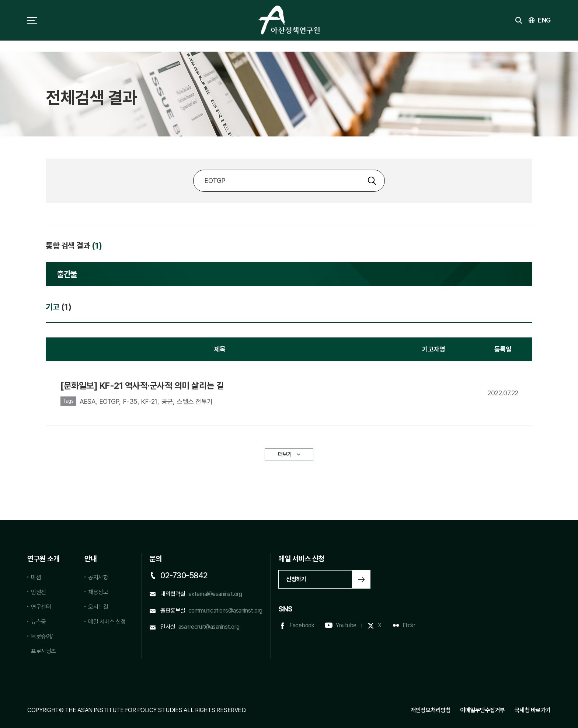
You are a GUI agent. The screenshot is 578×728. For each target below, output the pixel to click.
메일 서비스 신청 (107, 622)
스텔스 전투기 (195, 401)
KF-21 (149, 401)
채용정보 (98, 592)
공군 (167, 401)
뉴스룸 (39, 622)
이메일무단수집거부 (483, 710)
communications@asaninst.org (225, 611)
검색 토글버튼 (519, 20)
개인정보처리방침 (431, 710)
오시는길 (98, 607)
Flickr (409, 625)
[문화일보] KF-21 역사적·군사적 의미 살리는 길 (142, 386)
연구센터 (41, 607)
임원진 (39, 592)
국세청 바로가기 (533, 710)
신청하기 (296, 579)
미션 (36, 577)
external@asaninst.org (215, 594)
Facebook (302, 625)
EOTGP (109, 401)
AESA (88, 401)
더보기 (285, 454)
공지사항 (98, 577)
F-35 (130, 401)
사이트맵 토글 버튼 (32, 20)
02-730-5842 (184, 575)
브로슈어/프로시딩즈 (43, 644)
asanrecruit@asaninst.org (209, 627)
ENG (544, 20)
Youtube (346, 625)
